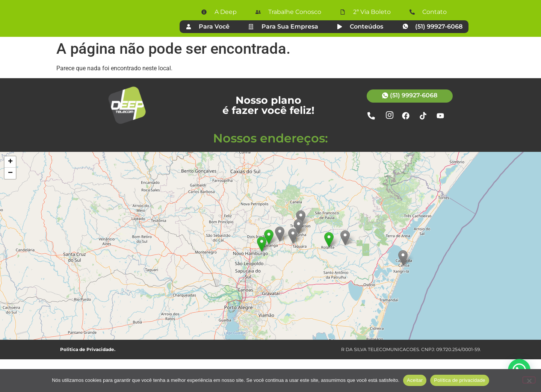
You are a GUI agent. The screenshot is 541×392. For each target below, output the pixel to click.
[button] (329, 272)
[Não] (529, 380)
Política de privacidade (460, 380)
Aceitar (415, 380)
